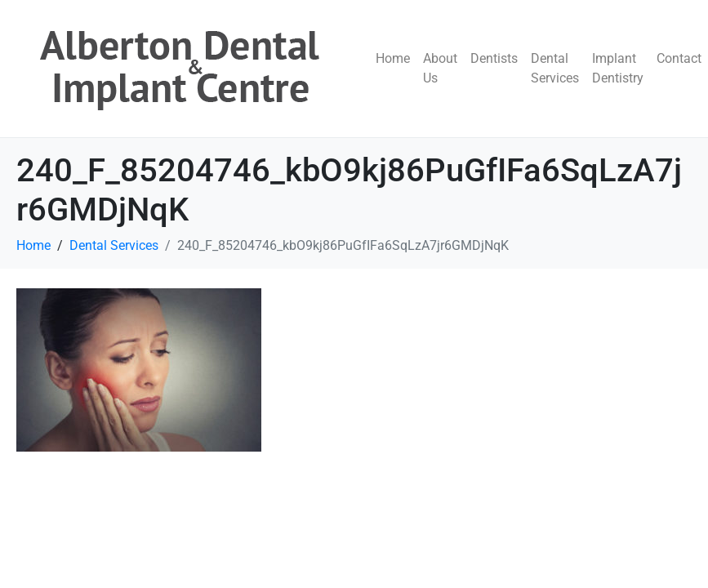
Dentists (494, 58)
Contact (679, 58)
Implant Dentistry (618, 68)
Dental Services (555, 68)
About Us (440, 68)
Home (393, 58)
